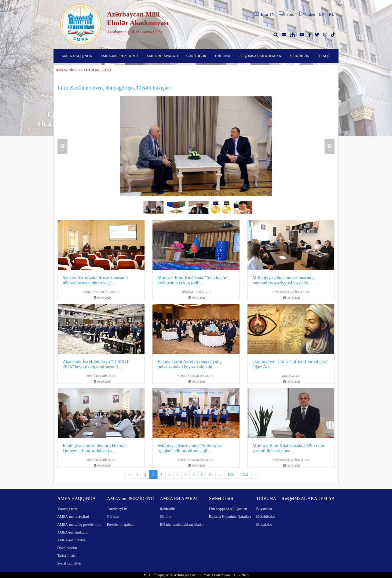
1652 (245, 474)
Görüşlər (113, 517)
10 (210, 474)
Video (307, 14)
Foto (286, 14)
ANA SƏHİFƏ (66, 70)
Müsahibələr (266, 517)
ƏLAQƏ (324, 56)
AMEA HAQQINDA (77, 56)
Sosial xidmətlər (69, 563)
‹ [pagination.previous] (129, 474)
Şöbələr (166, 517)
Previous (62, 146)
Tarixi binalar (67, 556)
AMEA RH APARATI (162, 56)
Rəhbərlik (167, 509)
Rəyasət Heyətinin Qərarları (230, 517)
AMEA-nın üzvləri (71, 540)
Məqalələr (264, 525)
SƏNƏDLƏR (196, 56)
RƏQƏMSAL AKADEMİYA (260, 56)
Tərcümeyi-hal (118, 509)
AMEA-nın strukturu (72, 532)
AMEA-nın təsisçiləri (73, 517)
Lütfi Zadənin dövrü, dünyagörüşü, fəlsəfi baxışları (115, 88)
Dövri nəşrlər (67, 548)
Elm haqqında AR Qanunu (228, 509)
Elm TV (264, 14)
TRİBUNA (222, 56)
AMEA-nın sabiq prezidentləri (79, 525)
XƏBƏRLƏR (299, 56)
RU (332, 14)
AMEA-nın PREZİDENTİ (119, 56)
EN (322, 14)
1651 (231, 474)
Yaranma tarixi (68, 509)
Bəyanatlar (264, 509)
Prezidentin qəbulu (121, 525)
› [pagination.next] (255, 474)
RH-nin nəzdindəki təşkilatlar (182, 525)
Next (329, 146)
